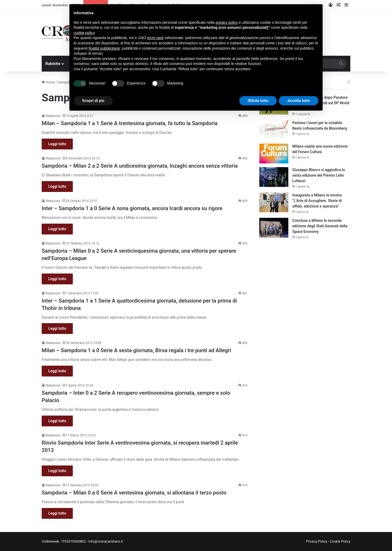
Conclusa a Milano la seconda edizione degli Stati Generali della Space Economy (320, 226)
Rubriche (53, 64)
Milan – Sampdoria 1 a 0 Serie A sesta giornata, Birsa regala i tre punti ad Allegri (136, 350)
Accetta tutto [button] (299, 101)
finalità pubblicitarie (104, 48)
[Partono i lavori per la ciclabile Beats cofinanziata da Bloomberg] (274, 130)
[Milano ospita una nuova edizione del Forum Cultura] (274, 154)
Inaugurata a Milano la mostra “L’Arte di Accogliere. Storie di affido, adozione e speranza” (317, 201)
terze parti (155, 38)
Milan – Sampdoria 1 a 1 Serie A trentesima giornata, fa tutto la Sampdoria (130, 123)
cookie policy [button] (84, 33)
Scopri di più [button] (93, 101)
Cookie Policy (340, 541)
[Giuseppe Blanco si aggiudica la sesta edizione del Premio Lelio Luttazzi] (274, 177)
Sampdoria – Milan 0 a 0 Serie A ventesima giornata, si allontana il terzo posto (134, 493)
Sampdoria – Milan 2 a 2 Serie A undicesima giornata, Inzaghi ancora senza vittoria (140, 166)
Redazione (53, 116)
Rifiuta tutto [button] (258, 101)
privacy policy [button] (227, 22)
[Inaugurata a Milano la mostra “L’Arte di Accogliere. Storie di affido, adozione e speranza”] (274, 202)
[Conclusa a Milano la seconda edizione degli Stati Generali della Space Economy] (274, 228)
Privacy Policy (317, 541)
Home (48, 82)
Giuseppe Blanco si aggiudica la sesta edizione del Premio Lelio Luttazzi (319, 175)
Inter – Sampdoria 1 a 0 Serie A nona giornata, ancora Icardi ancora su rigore (132, 208)
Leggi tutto (57, 144)
